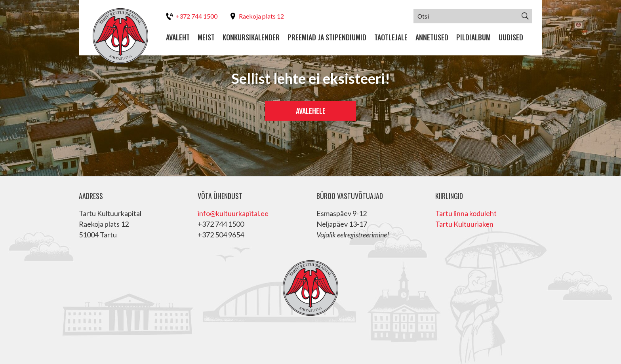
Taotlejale (391, 37)
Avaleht (178, 37)
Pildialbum (473, 37)
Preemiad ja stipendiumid (327, 37)
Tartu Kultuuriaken (464, 224)
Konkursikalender (251, 37)
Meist (206, 37)
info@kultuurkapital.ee (233, 213)
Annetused (432, 37)
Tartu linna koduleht (466, 213)
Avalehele (311, 111)
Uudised (511, 37)
